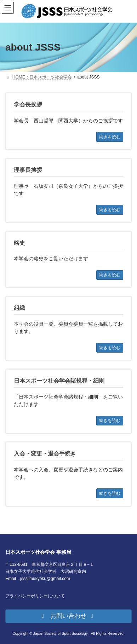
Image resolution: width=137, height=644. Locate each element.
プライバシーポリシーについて (35, 596)
